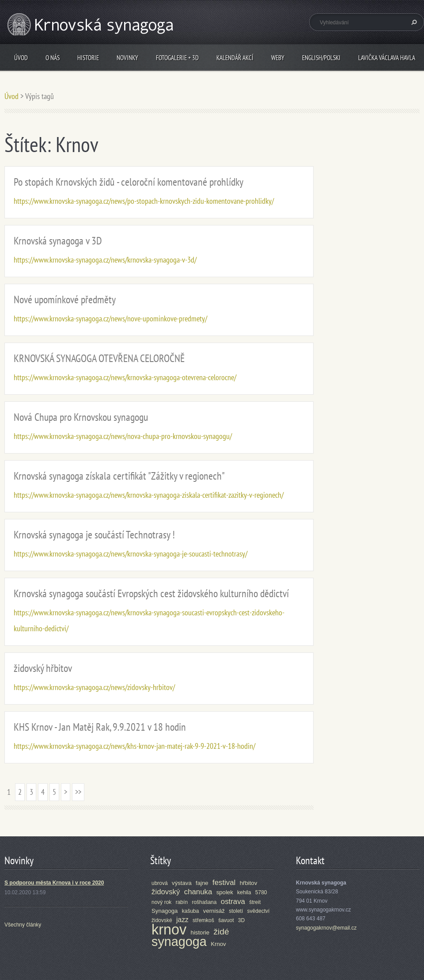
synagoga (179, 942)
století (236, 911)
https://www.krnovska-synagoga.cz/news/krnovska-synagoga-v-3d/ (105, 260)
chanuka (198, 892)
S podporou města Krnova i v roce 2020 (54, 883)
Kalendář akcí (235, 58)
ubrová (160, 883)
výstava (182, 883)
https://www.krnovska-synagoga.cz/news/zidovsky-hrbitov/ (94, 687)
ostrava (233, 902)
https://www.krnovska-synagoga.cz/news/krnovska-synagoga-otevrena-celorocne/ (125, 377)
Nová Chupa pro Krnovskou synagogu (81, 417)
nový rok (161, 902)
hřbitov (249, 883)
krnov (169, 930)
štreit (255, 902)
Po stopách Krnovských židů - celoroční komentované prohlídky (129, 182)
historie (200, 932)
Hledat (413, 22)
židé (221, 932)
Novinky (127, 58)
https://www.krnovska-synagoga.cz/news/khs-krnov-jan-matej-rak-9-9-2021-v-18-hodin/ (134, 746)
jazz (182, 920)
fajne (202, 883)
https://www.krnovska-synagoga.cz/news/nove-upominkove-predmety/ (110, 318)
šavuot (226, 920)
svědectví (259, 911)
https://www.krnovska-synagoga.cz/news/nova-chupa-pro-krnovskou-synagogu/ (123, 436)
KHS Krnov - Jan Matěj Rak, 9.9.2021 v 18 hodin (100, 727)
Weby (278, 58)
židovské (162, 920)
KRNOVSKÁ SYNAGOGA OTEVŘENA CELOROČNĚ (99, 358)
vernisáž (214, 911)
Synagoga (165, 911)
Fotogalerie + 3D (177, 58)
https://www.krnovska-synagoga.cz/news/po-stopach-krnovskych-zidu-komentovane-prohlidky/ (144, 201)
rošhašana (204, 902)
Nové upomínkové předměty (65, 299)
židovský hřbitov (43, 668)
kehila (244, 892)
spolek (225, 892)
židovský (166, 892)
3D (241, 920)
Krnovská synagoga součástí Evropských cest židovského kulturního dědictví (151, 593)
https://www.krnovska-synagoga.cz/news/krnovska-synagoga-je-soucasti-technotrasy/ (131, 554)
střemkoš (203, 920)
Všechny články (23, 925)
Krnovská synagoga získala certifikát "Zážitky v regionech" (119, 476)
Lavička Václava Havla (387, 58)
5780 (261, 892)
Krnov (218, 944)
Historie (88, 58)
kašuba (191, 911)
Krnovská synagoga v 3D (58, 241)
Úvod (21, 58)
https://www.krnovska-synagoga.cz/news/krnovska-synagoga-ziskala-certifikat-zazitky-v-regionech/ (149, 495)
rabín (182, 902)
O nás (53, 58)
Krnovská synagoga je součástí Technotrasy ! (94, 535)
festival (224, 883)
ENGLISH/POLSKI (321, 58)
